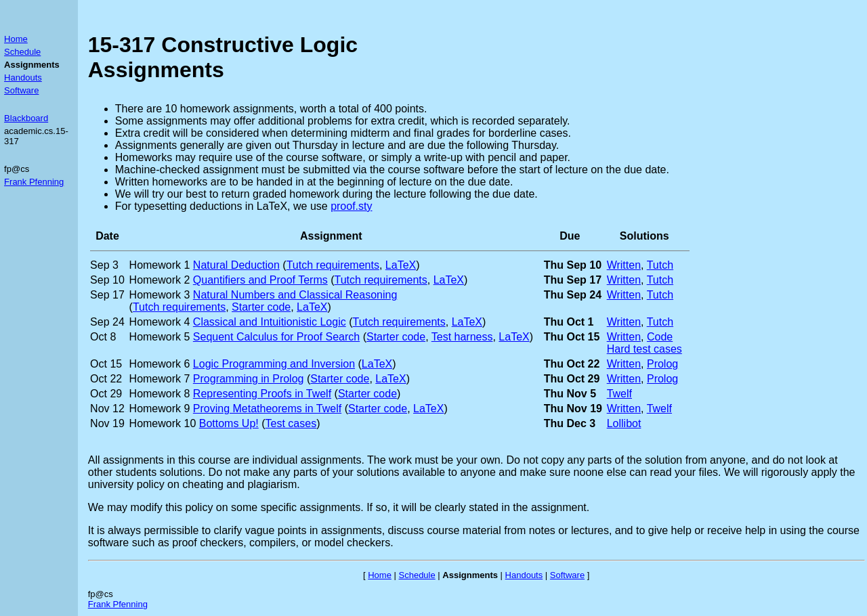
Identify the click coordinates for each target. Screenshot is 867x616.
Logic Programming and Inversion (274, 364)
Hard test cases (644, 349)
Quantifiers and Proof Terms (260, 280)
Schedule (22, 52)
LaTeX (401, 265)
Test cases (291, 423)
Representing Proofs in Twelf (262, 394)
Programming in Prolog (249, 379)
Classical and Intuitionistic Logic (270, 322)
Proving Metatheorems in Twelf (267, 409)
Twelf (619, 394)
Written (624, 265)
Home (16, 39)
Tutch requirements (333, 265)
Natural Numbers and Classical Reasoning (295, 295)
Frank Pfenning (34, 182)
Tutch (660, 265)
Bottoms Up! (229, 423)
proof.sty (351, 206)
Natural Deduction (236, 265)
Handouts (23, 78)
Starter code (261, 307)
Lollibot (624, 423)
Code (660, 337)
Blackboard (26, 118)
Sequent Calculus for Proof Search (276, 337)
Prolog (662, 364)
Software (21, 90)
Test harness (462, 337)
